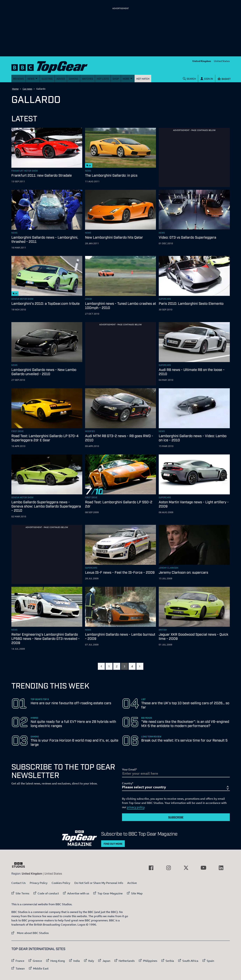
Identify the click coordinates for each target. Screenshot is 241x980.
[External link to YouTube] (204, 868)
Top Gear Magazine (110, 893)
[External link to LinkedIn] (221, 868)
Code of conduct (48, 893)
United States (222, 61)
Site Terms (22, 893)
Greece (37, 961)
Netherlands (127, 961)
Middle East (41, 968)
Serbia (170, 961)
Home (15, 89)
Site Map (137, 893)
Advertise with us (78, 893)
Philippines (150, 961)
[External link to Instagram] (169, 868)
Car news (27, 89)
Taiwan (20, 968)
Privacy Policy (39, 883)
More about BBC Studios (30, 933)
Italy (91, 961)
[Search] (189, 79)
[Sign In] (207, 79)
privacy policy (136, 807)
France (20, 961)
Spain (210, 961)
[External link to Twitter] (186, 868)
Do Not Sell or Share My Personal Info (99, 883)
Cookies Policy (61, 883)
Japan (106, 961)
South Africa (190, 961)
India (77, 961)
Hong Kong (58, 961)
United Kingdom (202, 61)
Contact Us (18, 883)
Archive (132, 883)
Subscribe (176, 817)
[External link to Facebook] (151, 868)
